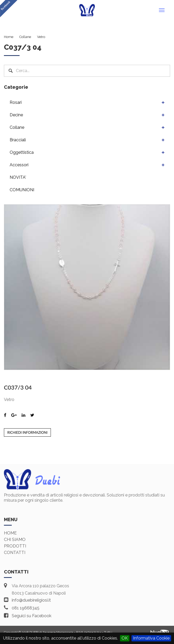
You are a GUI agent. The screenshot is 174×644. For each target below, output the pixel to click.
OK (125, 638)
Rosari (16, 102)
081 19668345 (26, 608)
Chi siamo (15, 540)
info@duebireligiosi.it (31, 600)
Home (10, 533)
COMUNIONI (22, 190)
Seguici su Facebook (32, 616)
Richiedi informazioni (27, 432)
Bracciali (18, 140)
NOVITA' (18, 177)
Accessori (19, 165)
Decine (16, 115)
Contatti (15, 553)
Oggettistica (22, 152)
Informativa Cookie (151, 638)
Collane (17, 127)
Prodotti (15, 546)
